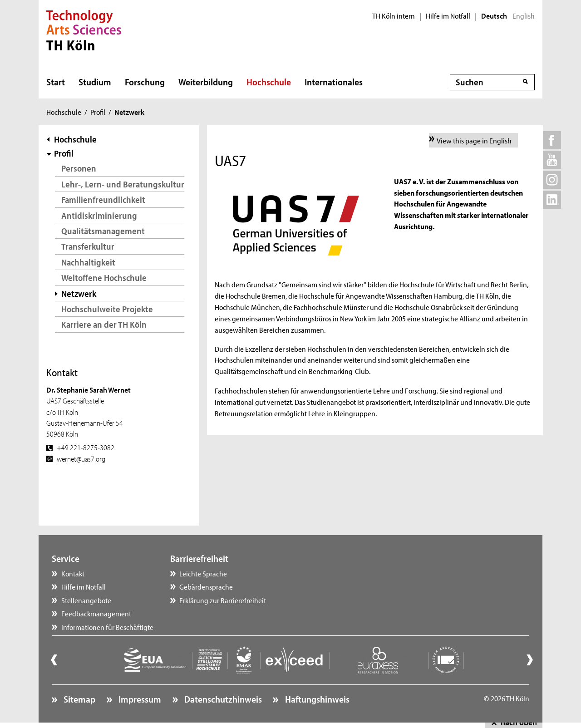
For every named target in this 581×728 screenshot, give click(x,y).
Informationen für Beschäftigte (107, 627)
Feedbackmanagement (96, 613)
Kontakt (73, 573)
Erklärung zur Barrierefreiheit (223, 600)
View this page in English (474, 140)
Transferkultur (88, 246)
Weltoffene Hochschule (104, 278)
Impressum (139, 699)
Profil (98, 112)
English (524, 16)
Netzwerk (79, 293)
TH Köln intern (394, 16)
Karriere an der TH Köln (104, 324)
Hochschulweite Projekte (107, 309)
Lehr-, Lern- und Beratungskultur (123, 184)
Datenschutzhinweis (222, 699)
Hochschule (269, 82)
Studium (95, 82)
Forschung (145, 82)
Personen (79, 168)
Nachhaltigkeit (88, 262)
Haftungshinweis (316, 699)
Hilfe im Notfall (448, 16)
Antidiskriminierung (99, 215)
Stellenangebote (86, 600)
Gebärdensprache (206, 586)
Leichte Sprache (203, 573)
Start (56, 82)
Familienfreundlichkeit (103, 199)
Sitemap (79, 699)
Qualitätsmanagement (103, 231)
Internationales (334, 82)
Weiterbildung (206, 82)
